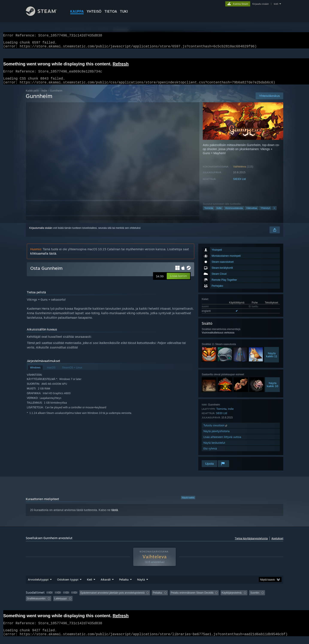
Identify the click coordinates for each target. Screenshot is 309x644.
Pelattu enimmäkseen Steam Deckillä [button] (192, 598)
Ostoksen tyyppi (68, 585)
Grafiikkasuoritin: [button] (36, 604)
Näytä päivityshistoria (217, 436)
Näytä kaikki (188, 503)
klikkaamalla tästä (43, 259)
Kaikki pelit (32, 96)
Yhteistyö (265, 213)
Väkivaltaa (252, 213)
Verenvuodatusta (234, 213)
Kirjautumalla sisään (41, 233)
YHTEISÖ (94, 11)
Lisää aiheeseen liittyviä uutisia (222, 442)
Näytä (141, 585)
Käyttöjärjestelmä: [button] (232, 598)
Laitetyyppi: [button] (61, 604)
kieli (276, 4)
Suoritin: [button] (255, 598)
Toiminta (209, 213)
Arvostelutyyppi (38, 585)
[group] (154, 601)
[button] (178, 281)
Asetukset (277, 544)
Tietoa (111, 11)
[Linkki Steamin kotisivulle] (45, 15)
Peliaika (124, 585)
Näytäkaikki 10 (273, 390)
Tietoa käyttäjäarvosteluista (251, 544)
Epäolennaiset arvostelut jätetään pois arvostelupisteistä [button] (113, 598)
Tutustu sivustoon (216, 431)
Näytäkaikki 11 (272, 360)
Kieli (89, 585)
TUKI (124, 11)
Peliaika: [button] (158, 598)
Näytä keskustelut (214, 448)
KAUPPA (77, 11)
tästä (115, 515)
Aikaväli (106, 585)
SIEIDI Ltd (239, 184)
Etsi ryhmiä (210, 454)
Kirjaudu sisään (261, 4)
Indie (44, 96)
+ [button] (274, 213)
